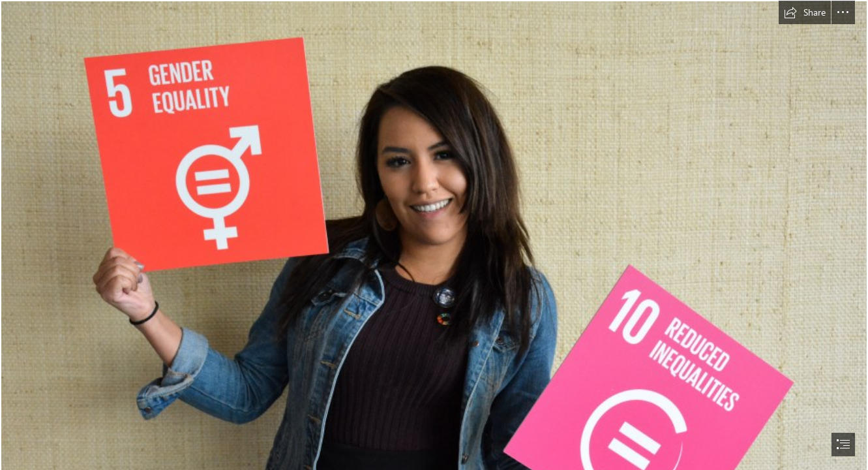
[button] (805, 12)
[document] (434, 235)
